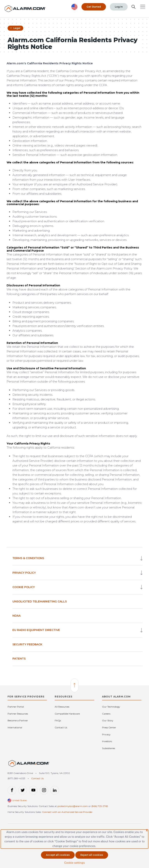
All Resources (62, 707)
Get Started (94, 7)
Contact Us (61, 727)
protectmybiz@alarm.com (73, 806)
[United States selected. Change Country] (74, 7)
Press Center (109, 727)
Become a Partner (18, 720)
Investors (107, 741)
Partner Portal (16, 707)
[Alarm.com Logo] (25, 9)
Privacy (106, 734)
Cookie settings (74, 863)
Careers (106, 714)
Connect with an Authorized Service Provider (67, 812)
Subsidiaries (109, 748)
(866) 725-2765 (100, 806)
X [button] (147, 830)
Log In (119, 7)
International (15, 727)
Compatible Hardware (67, 714)
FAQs (58, 720)
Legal (15, 28)
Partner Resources (18, 714)
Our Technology (111, 707)
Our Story (108, 720)
